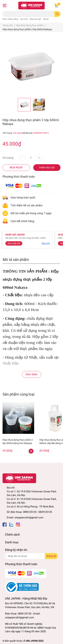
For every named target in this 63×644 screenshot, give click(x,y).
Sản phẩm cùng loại (18, 394)
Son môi (24, 19)
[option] (24, 105)
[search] (57, 14)
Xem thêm (32, 374)
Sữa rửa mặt (35, 19)
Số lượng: (8, 158)
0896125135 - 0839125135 (37, 512)
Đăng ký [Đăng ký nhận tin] (51, 556)
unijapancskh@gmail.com (29, 518)
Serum (46, 19)
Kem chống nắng (10, 19)
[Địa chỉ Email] (32, 556)
